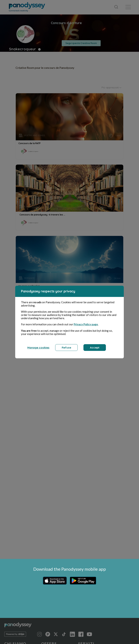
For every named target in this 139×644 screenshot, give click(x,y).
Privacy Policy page (86, 326)
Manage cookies (38, 350)
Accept (95, 350)
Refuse (66, 350)
